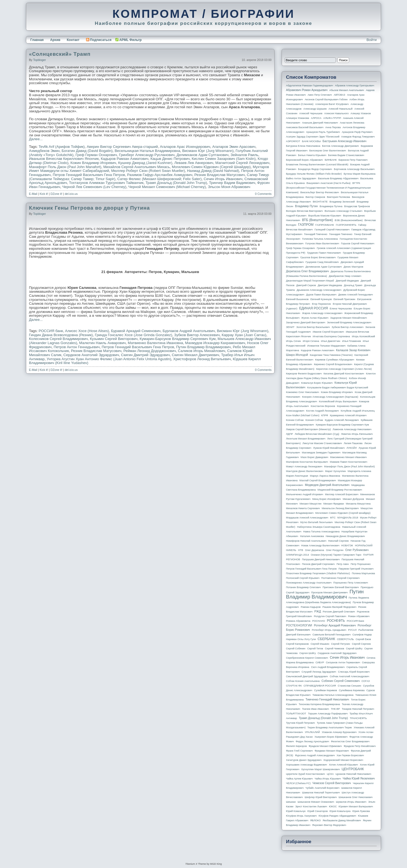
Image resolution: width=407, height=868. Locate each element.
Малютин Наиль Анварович (103, 343)
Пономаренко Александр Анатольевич (309, 583)
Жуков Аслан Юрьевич (315, 318)
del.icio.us (71, 194)
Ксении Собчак (295, 420)
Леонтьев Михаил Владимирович (306, 439)
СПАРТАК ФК (294, 686)
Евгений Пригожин (344, 299)
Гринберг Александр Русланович (147, 155)
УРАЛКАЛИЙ (312, 732)
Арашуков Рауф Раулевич (357, 132)
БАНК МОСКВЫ (312, 141)
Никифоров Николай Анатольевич (306, 541)
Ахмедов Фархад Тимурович (358, 137)
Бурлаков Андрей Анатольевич (189, 331)
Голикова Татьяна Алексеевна (320, 239)
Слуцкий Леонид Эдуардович (319, 672)
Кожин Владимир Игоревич (93, 163)
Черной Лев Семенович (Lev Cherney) (94, 187)
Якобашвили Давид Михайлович (342, 820)
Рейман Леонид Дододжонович (150, 351)
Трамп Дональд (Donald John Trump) (176, 183)
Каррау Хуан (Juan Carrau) (244, 335)
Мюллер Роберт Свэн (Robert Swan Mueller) (148, 171)
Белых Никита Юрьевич (312, 155)
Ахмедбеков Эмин (44, 151)
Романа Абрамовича (298, 621)
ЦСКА (330, 774)
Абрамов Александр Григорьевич (355, 86)
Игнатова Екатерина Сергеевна (331, 336)
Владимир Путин (306, 206)
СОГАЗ (366, 681)
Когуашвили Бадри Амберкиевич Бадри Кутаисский (338, 388)
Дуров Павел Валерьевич (321, 295)
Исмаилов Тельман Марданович (326, 346)
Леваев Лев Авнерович (194, 163)
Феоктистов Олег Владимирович (350, 741)
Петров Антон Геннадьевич (76, 347)
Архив (55, 40)
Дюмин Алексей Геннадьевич (356, 295)
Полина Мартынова (363, 573)
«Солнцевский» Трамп (60, 54)
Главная (37, 40)
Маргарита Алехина (359, 471)
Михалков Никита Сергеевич (303, 508)
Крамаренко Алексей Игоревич (348, 415)
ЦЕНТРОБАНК (353, 769)
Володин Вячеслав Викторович (304, 211)
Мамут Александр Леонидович (304, 467)
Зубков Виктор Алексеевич (197, 335)
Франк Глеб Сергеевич (299, 751)
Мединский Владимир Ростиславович (340, 490)
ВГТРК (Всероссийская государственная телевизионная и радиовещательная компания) (328, 188)
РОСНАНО (319, 621)
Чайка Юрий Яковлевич (359, 778)
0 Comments (263, 194)
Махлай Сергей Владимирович (318, 480)
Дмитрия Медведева (330, 285)
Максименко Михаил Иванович (348, 457)
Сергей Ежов (363, 639)
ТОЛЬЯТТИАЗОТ (296, 714)
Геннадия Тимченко (341, 234)
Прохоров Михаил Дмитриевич (329, 593)
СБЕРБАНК (326, 639)
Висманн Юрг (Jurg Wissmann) (208, 151)
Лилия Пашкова (353, 443)
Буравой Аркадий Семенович (136, 331)
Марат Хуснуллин (335, 471)
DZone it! (56, 194)
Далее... (36, 139)
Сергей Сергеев (361, 644)
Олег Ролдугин (335, 550)
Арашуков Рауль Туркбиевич (323, 132)
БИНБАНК (331, 160)
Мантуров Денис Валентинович (305, 471)
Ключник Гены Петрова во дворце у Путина (89, 208)
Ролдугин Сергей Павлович (330, 616)
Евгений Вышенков (297, 299)
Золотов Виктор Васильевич (313, 327)
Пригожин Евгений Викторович (341, 587)
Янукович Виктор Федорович (329, 825)
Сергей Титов (315, 649)
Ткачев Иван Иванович (316, 709)
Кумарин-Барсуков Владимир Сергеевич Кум (178, 339)
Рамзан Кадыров (311, 607)
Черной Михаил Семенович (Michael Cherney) (167, 187)
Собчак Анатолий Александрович (350, 676)
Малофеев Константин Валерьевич (307, 462)
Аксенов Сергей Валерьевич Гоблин (326, 99)
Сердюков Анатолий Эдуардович (91, 355)
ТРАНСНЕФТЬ (358, 718)
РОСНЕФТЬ (336, 621)
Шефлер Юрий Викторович (321, 797)
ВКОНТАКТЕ (320, 202)
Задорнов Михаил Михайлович (349, 318)
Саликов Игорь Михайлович (201, 351)
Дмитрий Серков (306, 285)
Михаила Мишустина (358, 504)
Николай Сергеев (338, 541)
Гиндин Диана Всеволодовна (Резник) (61, 335)
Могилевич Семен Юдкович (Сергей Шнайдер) (211, 167)
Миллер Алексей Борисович (342, 494)
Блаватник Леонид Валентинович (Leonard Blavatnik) (317, 165)
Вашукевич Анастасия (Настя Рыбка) (328, 183)
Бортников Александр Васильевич (354, 169)
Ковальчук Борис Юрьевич (317, 383)
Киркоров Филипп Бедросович (304, 374)
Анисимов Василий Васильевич (305, 127)
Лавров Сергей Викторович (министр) (308, 429)
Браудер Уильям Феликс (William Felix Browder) (314, 174)
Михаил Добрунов (353, 499)
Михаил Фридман (334, 504)
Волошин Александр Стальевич (343, 211)
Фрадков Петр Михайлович (360, 746)
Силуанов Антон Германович (343, 662)
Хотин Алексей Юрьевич (343, 765)
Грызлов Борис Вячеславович (318, 257)
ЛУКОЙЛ (352, 448)
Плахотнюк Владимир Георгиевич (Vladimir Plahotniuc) (318, 573)
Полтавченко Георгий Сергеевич (340, 578)
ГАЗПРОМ (306, 225)
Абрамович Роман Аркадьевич (307, 90)
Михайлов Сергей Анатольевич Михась (136, 167)
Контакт (73, 40)
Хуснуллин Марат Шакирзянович (321, 769)
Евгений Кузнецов (321, 299)
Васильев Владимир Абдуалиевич (338, 178)
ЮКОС (333, 807)
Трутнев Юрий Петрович (300, 723)
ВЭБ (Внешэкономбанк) (349, 220)
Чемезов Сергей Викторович (332, 783)
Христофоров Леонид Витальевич (202, 359)
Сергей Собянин (296, 649)
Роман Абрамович (359, 616)
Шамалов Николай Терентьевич (321, 793)
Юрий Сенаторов (317, 811)
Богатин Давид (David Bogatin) (87, 151)
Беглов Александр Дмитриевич (340, 146)
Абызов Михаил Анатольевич (347, 90)
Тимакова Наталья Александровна (333, 695)
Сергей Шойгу (354, 649)
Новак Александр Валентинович (320, 546)
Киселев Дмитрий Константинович (344, 374)
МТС (333, 518)
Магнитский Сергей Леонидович (242, 163)
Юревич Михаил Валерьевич (356, 807)
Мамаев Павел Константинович (349, 462)
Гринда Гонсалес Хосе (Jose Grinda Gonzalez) (133, 335)
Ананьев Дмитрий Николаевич (320, 123)
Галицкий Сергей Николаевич (332, 230)
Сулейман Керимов (326, 690)
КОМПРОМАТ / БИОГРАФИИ (203, 14)
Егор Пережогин (322, 304)
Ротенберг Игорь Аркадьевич (329, 630)
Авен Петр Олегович (320, 95)
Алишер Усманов (361, 113)
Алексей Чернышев (311, 113)
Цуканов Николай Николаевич (353, 774)
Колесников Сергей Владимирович (58, 339)
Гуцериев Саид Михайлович (322, 262)
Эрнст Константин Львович (311, 807)
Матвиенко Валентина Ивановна (155, 343)
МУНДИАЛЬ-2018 (348, 518)
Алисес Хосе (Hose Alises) (87, 331)
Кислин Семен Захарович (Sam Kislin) (224, 159)
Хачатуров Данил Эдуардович (304, 760)
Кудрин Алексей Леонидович (342, 420)
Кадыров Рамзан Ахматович (125, 159)
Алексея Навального (337, 113)
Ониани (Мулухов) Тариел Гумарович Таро (336, 555)
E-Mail (33, 194)
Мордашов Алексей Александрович (307, 518)
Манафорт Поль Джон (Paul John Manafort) (65, 167)
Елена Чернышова (341, 309)
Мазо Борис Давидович (315, 457)
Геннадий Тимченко (316, 234)
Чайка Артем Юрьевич (299, 779)
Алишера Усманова (297, 118)
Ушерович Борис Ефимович (331, 737)
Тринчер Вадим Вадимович (232, 183)
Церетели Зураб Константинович (306, 774)
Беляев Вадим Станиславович (346, 155)
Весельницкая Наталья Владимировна (148, 151)
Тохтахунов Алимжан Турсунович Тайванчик (106, 183)
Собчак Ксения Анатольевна (303, 681)
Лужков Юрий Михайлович (329, 448)
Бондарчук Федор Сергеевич (315, 169)
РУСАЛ (352, 630)
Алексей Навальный (340, 109)
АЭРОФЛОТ (293, 141)
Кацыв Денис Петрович (170, 159)
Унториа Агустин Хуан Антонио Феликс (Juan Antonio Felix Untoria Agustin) (109, 359)
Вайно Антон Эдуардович (301, 178)
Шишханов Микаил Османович (316, 802)
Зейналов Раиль (244, 155)
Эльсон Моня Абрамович (229, 187)
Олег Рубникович (357, 550)
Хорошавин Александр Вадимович (306, 765)
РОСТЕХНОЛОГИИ (299, 625)
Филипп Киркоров (296, 746)
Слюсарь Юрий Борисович (354, 672)
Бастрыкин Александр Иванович (345, 141)
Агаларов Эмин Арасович (234, 147)
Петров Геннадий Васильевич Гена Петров (89, 175)
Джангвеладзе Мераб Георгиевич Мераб (310, 281)
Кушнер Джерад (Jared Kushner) (145, 163)
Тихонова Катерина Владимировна (319, 704)
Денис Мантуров (353, 267)
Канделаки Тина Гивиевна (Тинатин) (331, 355)
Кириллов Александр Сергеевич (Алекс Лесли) (344, 369)
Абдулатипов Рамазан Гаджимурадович (309, 86)
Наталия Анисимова (312, 536)
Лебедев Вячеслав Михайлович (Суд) (317, 434)
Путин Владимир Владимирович (204, 347)
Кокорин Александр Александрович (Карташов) (330, 397)
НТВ (301, 550)
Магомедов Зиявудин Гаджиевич (321, 453)
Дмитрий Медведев (347, 281)
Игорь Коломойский (363, 336)
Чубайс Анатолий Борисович (322, 788)
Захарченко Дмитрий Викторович (306, 322)
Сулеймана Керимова (352, 690)
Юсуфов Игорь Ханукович (301, 816)
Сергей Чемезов (334, 649)
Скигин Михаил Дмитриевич (195, 355)
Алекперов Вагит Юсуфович (332, 104)
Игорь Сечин (294, 341)
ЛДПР (289, 434)
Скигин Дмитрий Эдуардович (145, 355)
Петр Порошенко (361, 564)
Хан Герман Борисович (350, 755)
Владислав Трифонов (357, 206)
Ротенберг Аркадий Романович (335, 625)
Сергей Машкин (320, 644)
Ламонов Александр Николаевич (352, 429)
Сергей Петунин (340, 644)
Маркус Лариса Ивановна (325, 476)
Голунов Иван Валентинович (322, 244)
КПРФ (325, 415)
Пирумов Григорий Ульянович (356, 569)
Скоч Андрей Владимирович (328, 667)
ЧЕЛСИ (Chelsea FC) (298, 783)
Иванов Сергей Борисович (328, 332)
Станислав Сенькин (350, 686)
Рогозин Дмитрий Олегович (339, 612)
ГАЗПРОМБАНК (325, 225)
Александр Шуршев (315, 109)
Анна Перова (333, 127)
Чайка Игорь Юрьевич (328, 779)
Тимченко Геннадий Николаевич (327, 699)
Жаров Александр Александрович (322, 313)
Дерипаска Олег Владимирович (307, 271)
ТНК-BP (335, 709)
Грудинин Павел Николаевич (324, 253)
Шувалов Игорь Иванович (351, 802)
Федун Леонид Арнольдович (312, 741)
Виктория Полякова (339, 197)
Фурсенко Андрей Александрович (315, 755)
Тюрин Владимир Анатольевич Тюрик (330, 728)
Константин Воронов (323, 406)
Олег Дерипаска (314, 550)
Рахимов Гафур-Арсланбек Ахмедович (160, 175)
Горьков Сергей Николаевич (358, 244)
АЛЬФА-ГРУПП (332, 118)
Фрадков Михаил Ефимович (325, 746)
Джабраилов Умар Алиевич (345, 276)
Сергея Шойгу (308, 653)
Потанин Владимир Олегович (303, 587)
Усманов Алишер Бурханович (339, 732)
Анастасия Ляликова (352, 123)
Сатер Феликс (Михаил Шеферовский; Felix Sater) (160, 179)
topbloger (39, 60)
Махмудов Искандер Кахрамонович (215, 343)
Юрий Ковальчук (296, 811)
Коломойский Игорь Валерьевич (338, 401)
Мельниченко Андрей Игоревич (305, 494)
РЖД (318, 611)
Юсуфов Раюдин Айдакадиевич (337, 816)
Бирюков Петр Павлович (353, 160)
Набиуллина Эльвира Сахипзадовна (318, 527)
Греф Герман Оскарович (96, 155)
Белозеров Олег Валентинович (328, 151)
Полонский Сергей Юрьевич (303, 578)
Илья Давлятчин (331, 341)
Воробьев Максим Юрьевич (325, 216)
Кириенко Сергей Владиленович (333, 364)
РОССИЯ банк (51, 331)
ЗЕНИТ (290, 327)
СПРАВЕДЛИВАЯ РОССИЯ (320, 686)
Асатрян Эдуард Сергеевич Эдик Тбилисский (313, 137)
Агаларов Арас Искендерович (185, 147)
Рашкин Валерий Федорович (340, 607)
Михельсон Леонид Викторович (340, 508)
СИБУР (320, 662)
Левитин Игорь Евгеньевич (357, 434)
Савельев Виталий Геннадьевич (332, 635)
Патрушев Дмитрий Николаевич (321, 559)
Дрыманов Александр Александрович (319, 290)
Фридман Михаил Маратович (332, 751)
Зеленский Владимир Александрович (349, 322)
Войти (372, 40)
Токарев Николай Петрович (358, 709)
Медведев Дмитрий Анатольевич (327, 485)
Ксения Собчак (314, 420)
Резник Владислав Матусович (220, 175)
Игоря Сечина (311, 341)
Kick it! (44, 194)
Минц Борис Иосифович (327, 499)
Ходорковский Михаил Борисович (343, 760)
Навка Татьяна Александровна (321, 532)
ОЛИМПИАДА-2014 (297, 555)
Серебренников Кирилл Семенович (307, 658)
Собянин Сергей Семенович (341, 681)
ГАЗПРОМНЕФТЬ (346, 225)
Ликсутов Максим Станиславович (322, 443)
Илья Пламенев (351, 341)
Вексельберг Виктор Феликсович (320, 192)
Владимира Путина (331, 206)
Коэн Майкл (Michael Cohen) (303, 415)
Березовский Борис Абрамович (304, 160)
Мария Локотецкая (297, 476)
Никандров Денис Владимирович (345, 536)
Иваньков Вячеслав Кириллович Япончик (64, 159)
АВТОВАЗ (340, 95)
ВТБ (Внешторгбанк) (318, 220)
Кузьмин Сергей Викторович (114, 339)
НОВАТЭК (347, 546)
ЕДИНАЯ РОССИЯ (313, 308)
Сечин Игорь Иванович (223, 179)
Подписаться (99, 40)
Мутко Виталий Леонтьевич (316, 522)
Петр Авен (343, 564)
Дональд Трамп (353, 285)
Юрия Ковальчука (340, 811)
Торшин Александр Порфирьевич (328, 714)
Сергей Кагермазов (297, 644)
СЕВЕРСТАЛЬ (345, 639)
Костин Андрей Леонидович (323, 411)
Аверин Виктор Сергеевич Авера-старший (122, 147)
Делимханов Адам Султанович (202, 155)
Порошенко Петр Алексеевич (351, 583)
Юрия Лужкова (361, 811)
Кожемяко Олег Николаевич (303, 392)
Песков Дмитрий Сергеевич (318, 564)
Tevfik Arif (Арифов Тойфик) (62, 147)
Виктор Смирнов (315, 197)
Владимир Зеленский (342, 202)
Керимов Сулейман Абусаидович (334, 360)
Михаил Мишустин (311, 504)
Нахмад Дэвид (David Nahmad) (213, 171)
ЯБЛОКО (315, 820)
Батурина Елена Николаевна (303, 146)
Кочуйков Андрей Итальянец (358, 411)
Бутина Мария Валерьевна (360, 174)
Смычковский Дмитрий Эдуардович (307, 676)
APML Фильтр (131, 40)
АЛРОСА (316, 118)
